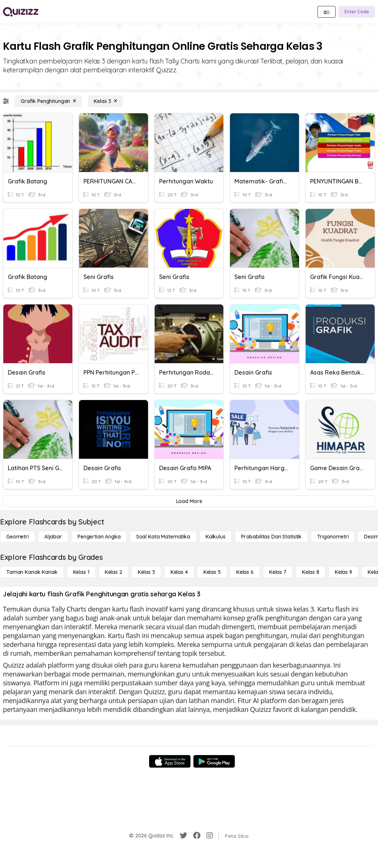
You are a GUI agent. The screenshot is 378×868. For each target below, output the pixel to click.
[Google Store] (214, 761)
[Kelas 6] (245, 572)
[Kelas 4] (179, 572)
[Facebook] (197, 836)
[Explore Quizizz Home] (21, 12)
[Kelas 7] (278, 572)
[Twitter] (183, 836)
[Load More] (189, 501)
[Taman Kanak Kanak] (32, 572)
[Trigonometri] (333, 537)
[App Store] (170, 761)
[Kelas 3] (105, 101)
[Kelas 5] (212, 572)
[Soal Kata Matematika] (163, 537)
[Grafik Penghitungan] (48, 101)
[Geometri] (18, 537)
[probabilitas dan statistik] (271, 537)
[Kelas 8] (311, 572)
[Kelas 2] (114, 572)
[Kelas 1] (81, 572)
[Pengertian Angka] (99, 537)
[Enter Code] (357, 12)
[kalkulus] (216, 537)
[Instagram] (210, 836)
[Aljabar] (53, 537)
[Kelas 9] (343, 572)
